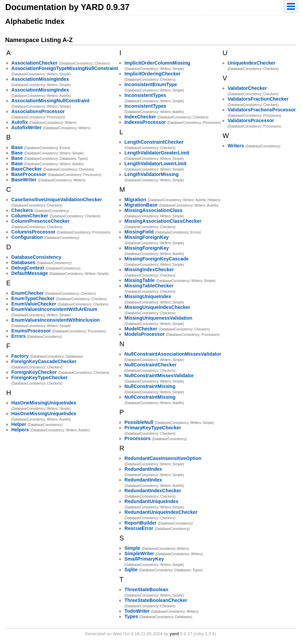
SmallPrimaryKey (144, 559)
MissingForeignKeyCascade (157, 259)
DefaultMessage (30, 273)
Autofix (20, 122)
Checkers (22, 210)
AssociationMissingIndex (40, 79)
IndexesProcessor (145, 122)
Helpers (20, 430)
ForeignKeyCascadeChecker (44, 361)
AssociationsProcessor (38, 111)
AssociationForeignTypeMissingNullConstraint (65, 68)
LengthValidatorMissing (152, 174)
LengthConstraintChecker (154, 142)
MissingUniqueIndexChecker (157, 307)
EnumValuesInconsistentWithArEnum (54, 309)
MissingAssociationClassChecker (163, 221)
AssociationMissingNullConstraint (51, 101)
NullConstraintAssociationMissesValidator (173, 354)
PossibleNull (139, 422)
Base (17, 147)
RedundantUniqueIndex (151, 501)
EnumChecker (28, 293)
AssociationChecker (34, 63)
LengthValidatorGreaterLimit (157, 153)
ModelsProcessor (144, 334)
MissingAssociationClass (153, 210)
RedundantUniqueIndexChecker (161, 512)
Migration (135, 200)
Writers (236, 146)
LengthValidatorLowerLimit (155, 164)
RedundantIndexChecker (153, 491)
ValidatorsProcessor (251, 120)
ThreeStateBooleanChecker (156, 600)
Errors (19, 336)
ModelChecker (141, 329)
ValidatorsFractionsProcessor (262, 110)
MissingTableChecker (149, 286)
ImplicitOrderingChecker (153, 74)
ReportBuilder (140, 523)
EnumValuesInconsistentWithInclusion (56, 320)
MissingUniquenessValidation (158, 318)
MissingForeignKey (147, 237)
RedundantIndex (143, 469)
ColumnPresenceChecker (41, 221)
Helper (19, 424)
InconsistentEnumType (151, 84)
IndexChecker (140, 117)
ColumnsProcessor (33, 232)
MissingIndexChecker (149, 270)
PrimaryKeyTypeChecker (153, 428)
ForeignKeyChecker (34, 372)
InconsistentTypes (145, 95)
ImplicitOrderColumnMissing (157, 63)
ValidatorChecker (247, 88)
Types (131, 616)
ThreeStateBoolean (146, 589)
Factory (20, 356)
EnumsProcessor (31, 331)
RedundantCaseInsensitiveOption (163, 458)
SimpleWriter (139, 553)
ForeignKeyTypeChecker (40, 378)
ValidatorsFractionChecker (258, 99)
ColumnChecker (30, 216)
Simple (132, 548)
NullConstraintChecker (150, 365)
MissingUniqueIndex (148, 296)
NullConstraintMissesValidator (159, 375)
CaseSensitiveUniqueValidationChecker (57, 200)
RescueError (139, 528)
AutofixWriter (27, 128)
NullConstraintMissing (150, 386)
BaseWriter (24, 180)
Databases (24, 262)
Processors (138, 438)
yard (174, 634)
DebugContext (28, 268)
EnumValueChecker (34, 304)
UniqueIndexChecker (252, 63)
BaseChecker (27, 169)
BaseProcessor (29, 174)
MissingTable (140, 280)
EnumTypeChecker (33, 298)
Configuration (27, 237)
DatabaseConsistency (36, 257)
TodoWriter (137, 611)
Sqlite (131, 570)
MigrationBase (141, 205)
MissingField (139, 232)
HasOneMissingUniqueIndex (44, 403)
